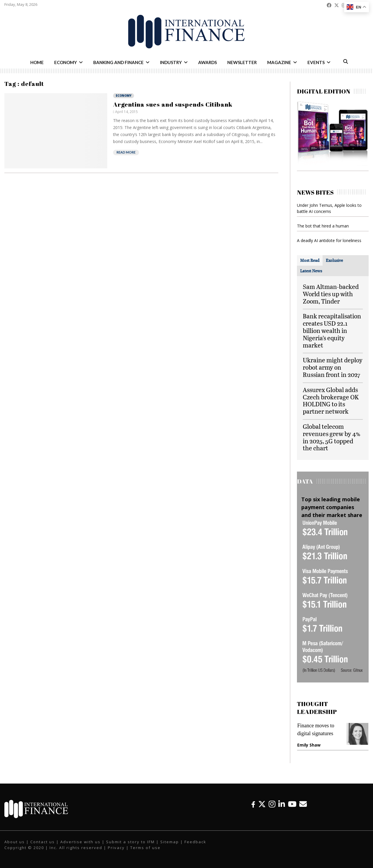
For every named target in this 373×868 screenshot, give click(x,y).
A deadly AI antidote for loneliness (329, 240)
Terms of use (145, 848)
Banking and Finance (118, 62)
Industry (171, 62)
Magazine (279, 62)
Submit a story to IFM (130, 842)
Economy (66, 62)
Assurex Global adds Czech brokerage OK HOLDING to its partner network (331, 400)
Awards (207, 62)
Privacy (116, 848)
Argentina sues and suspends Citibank (173, 104)
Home (37, 62)
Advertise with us (80, 842)
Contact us (43, 842)
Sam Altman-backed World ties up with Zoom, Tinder (331, 294)
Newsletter (242, 62)
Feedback (195, 842)
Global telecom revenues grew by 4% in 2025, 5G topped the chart (332, 437)
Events (316, 62)
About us (15, 842)
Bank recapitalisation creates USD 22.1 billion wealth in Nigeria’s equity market (332, 330)
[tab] (310, 260)
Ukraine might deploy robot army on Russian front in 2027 (333, 367)
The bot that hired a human (323, 226)
